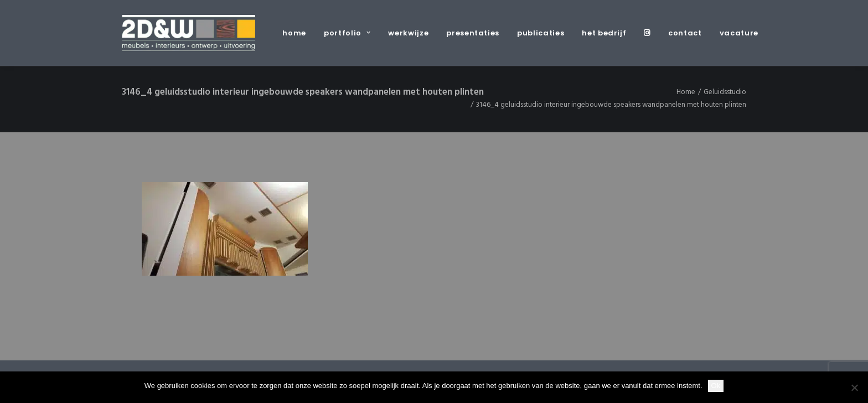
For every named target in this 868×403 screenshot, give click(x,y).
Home (686, 92)
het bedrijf (604, 33)
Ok (716, 386)
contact (685, 33)
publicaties (541, 33)
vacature (739, 33)
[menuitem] (298, 33)
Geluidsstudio (725, 92)
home (294, 33)
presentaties (473, 33)
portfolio (347, 33)
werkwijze (408, 33)
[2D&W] (188, 33)
